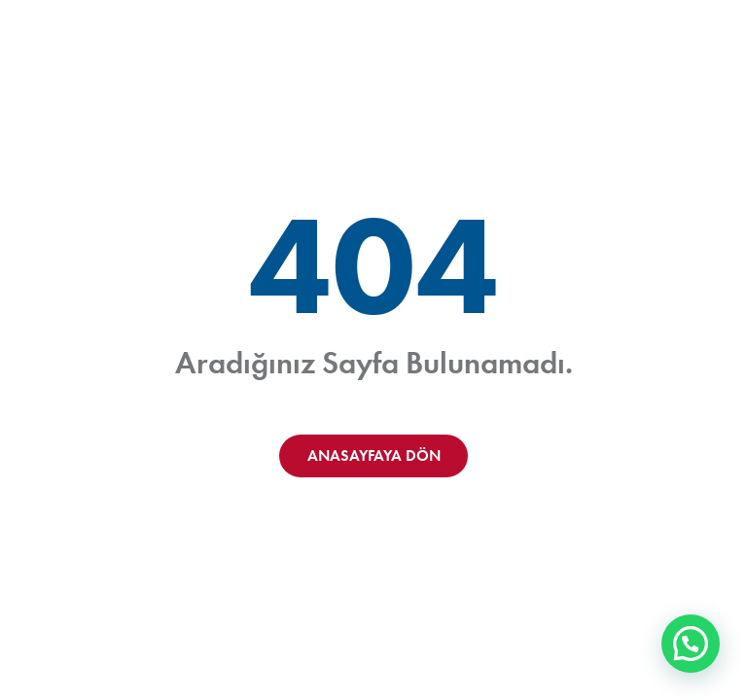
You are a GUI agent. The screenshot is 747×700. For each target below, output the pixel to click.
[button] (691, 644)
